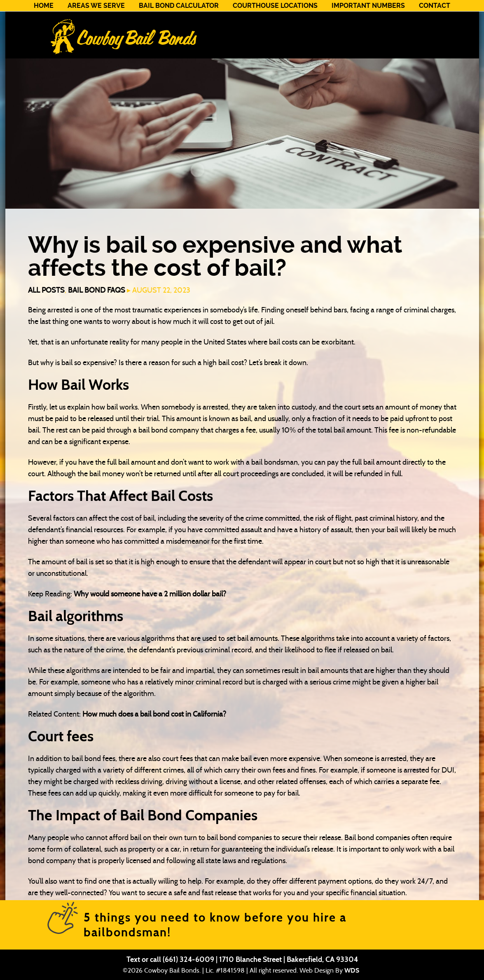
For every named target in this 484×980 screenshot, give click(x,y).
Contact (435, 6)
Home (44, 6)
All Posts (46, 290)
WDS (352, 970)
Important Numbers (368, 6)
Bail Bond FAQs (97, 290)
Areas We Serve (96, 6)
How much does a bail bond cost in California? (154, 714)
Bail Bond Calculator (179, 6)
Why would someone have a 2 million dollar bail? (150, 594)
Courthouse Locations (275, 6)
